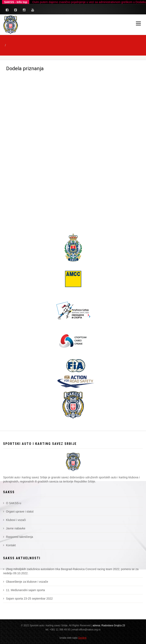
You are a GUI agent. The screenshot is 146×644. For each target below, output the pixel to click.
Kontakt (9, 545)
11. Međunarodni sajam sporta (24, 590)
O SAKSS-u (12, 503)
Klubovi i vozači (14, 520)
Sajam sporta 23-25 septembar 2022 (28, 599)
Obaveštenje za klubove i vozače (26, 582)
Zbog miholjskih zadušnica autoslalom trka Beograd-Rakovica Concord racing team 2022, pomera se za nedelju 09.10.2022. (71, 571)
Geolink (82, 638)
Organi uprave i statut (18, 511)
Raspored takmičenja (18, 537)
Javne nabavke (14, 528)
